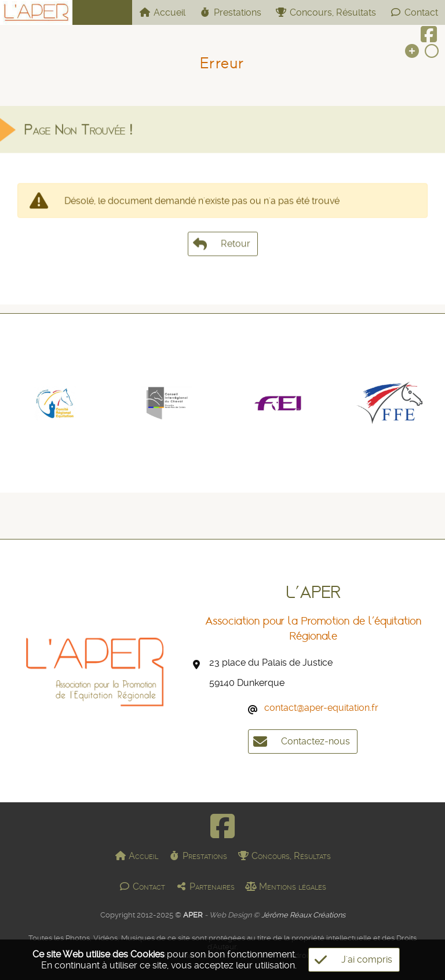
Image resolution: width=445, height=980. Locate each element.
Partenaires (205, 887)
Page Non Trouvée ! (78, 136)
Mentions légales (286, 887)
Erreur (222, 63)
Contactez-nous (299, 742)
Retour (223, 251)
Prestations (230, 12)
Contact (414, 12)
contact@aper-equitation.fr (321, 708)
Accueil (162, 12)
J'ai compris (350, 960)
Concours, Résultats (326, 12)
